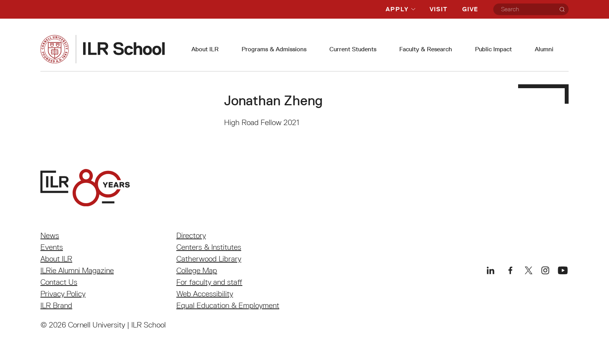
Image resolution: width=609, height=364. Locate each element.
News (50, 235)
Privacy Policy (63, 294)
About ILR (205, 49)
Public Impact (493, 49)
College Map (197, 270)
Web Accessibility (205, 294)
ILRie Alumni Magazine (77, 270)
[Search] (562, 9)
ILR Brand (56, 305)
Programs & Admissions (274, 49)
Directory (191, 235)
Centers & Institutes (209, 247)
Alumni (544, 49)
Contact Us (59, 282)
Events (52, 247)
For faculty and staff (209, 282)
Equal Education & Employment (228, 305)
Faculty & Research (426, 49)
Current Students (353, 49)
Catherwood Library (209, 259)
